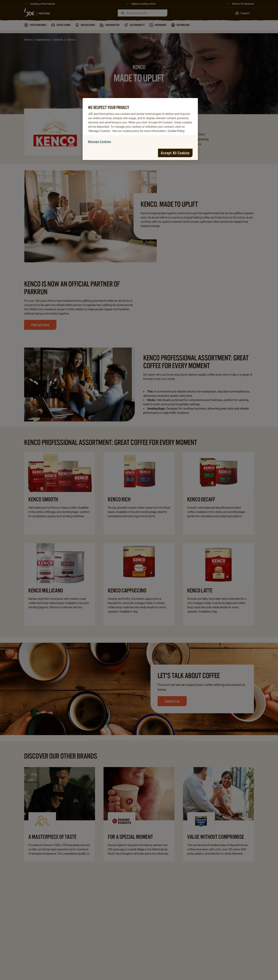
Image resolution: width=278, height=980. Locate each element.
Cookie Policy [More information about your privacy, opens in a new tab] (176, 131)
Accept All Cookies (175, 153)
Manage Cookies (100, 142)
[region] (140, 129)
